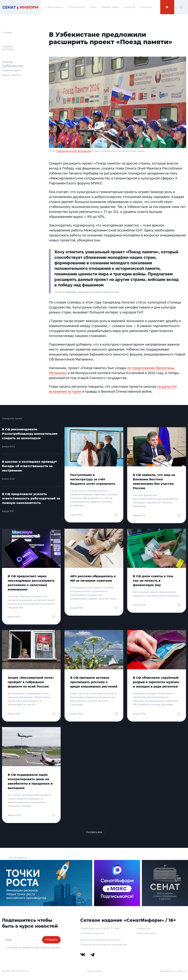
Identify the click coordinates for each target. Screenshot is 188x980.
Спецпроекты (77, 7)
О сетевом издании (92, 933)
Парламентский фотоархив (74, 151)
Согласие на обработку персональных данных (33, 948)
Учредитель (143, 928)
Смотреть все (94, 832)
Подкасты (129, 7)
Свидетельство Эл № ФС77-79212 (100, 928)
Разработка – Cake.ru (173, 971)
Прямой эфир (110, 7)
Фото (93, 7)
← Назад (7, 32)
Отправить (51, 940)
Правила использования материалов (104, 945)
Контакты (146, 7)
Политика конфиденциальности (100, 940)
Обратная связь (146, 933)
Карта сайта (95, 971)
